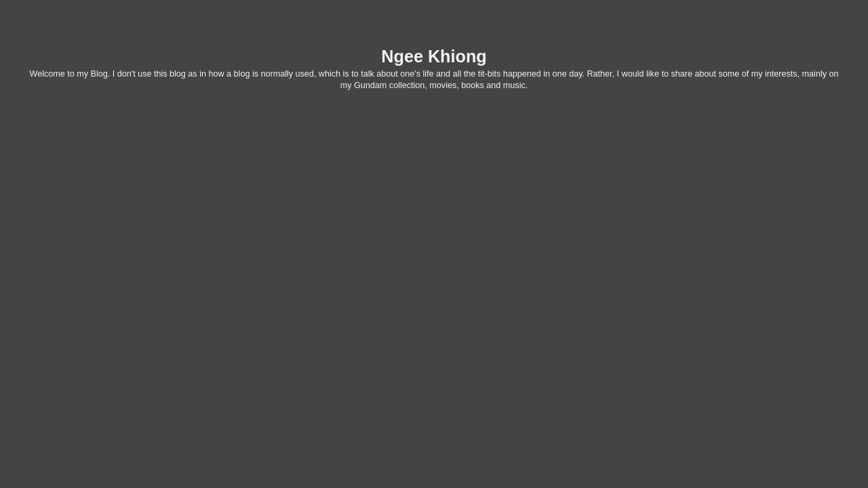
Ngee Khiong (434, 56)
